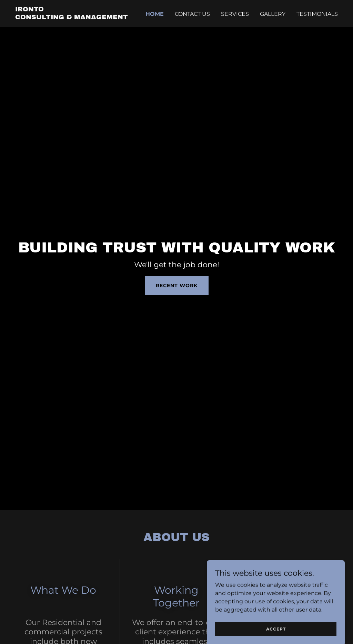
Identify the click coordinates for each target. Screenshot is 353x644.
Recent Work (177, 285)
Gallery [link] (273, 14)
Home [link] (155, 14)
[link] (72, 17)
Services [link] (235, 14)
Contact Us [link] (192, 14)
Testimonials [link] (317, 14)
